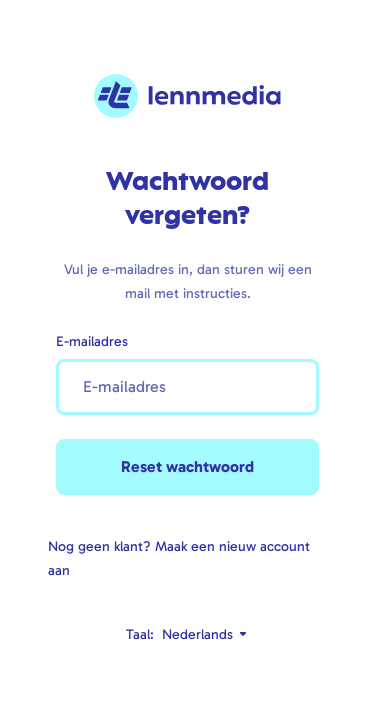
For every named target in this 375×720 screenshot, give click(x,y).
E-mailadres (92, 341)
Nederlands (205, 634)
